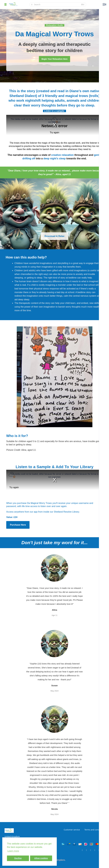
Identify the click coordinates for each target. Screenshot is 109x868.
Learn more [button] (13, 851)
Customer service (72, 830)
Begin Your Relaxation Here (54, 59)
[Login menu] (104, 5)
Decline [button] (18, 858)
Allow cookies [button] (41, 858)
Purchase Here (18, 525)
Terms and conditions (94, 830)
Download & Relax (54, 236)
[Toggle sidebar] (6, 5)
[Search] (57, 5)
